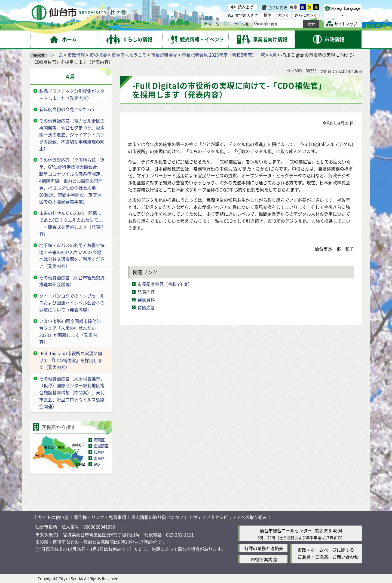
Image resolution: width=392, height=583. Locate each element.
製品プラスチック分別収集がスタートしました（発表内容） (72, 94)
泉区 (97, 464)
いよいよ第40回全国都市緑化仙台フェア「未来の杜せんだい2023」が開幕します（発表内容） (70, 332)
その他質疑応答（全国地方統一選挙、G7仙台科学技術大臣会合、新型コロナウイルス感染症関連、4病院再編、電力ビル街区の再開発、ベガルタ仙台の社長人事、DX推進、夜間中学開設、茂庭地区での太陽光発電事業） (72, 181)
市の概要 (98, 55)
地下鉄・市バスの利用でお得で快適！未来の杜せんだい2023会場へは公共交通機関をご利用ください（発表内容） (72, 256)
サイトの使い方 (53, 517)
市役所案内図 (264, 559)
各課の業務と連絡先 (264, 548)
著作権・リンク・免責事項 (100, 517)
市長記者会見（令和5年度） (165, 284)
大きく (284, 15)
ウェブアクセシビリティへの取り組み (230, 517)
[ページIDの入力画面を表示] (232, 24)
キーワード (216, 24)
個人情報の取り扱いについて (160, 517)
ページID (240, 24)
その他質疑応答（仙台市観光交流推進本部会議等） (72, 281)
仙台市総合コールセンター (286, 530)
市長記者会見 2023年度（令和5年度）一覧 (223, 55)
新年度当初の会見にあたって (68, 109)
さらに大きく (306, 15)
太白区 (99, 458)
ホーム (56, 55)
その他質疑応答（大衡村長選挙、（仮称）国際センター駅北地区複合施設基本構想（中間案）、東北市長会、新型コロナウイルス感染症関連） (72, 392)
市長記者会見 (164, 55)
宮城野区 (101, 446)
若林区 (99, 452)
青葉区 (99, 440)
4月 (273, 55)
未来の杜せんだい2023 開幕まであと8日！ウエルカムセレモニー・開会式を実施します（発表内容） (72, 223)
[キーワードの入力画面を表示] (206, 24)
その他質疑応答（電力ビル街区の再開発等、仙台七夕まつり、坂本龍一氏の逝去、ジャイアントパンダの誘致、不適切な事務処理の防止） (72, 135)
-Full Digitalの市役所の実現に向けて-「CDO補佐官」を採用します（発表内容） (71, 360)
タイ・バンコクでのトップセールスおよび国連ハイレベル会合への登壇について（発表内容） (72, 303)
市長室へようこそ (129, 55)
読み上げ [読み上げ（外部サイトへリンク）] (246, 7)
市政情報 (76, 55)
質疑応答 (146, 307)
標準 (294, 7)
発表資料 (146, 300)
